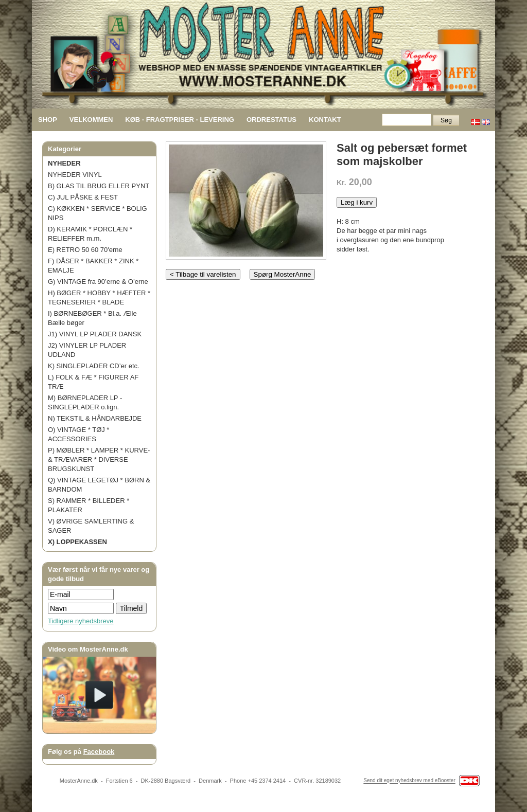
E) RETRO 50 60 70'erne (85, 250)
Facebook (99, 752)
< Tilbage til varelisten (203, 274)
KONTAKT (325, 120)
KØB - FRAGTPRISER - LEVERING (180, 120)
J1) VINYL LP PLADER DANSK (95, 334)
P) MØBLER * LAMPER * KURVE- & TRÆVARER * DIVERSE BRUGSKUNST (99, 459)
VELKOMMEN (91, 120)
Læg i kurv (357, 202)
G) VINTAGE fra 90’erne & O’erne (98, 282)
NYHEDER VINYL (75, 175)
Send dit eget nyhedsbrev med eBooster (409, 781)
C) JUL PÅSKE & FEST (83, 197)
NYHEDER (64, 163)
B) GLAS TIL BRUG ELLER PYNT (99, 186)
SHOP (48, 120)
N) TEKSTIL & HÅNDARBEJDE (95, 418)
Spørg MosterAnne (283, 274)
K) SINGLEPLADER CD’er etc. (94, 366)
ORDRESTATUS (271, 120)
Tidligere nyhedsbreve (81, 621)
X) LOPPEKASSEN (77, 542)
